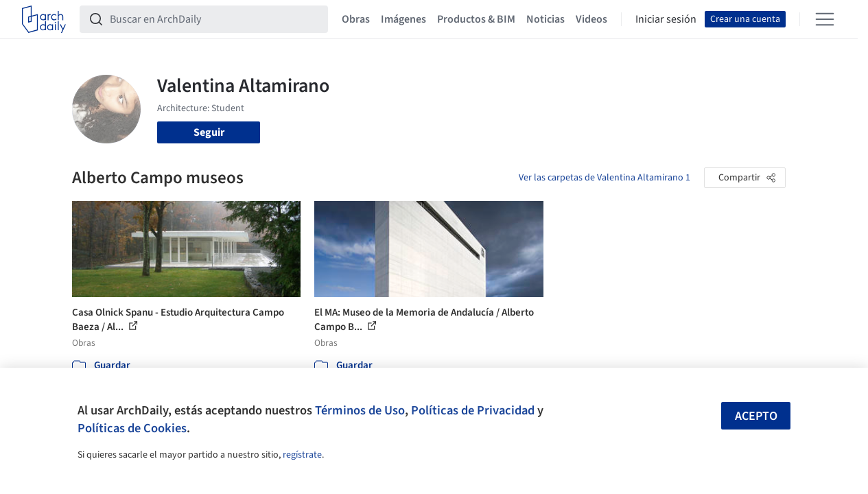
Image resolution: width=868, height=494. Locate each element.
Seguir (209, 132)
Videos (591, 19)
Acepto (756, 416)
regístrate (302, 455)
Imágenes (403, 19)
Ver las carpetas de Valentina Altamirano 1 (605, 178)
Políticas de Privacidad (473, 410)
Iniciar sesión (666, 19)
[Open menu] (825, 19)
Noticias (546, 19)
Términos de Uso (360, 410)
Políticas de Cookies (132, 428)
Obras (356, 19)
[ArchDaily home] (44, 19)
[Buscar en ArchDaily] (215, 19)
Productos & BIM (476, 19)
